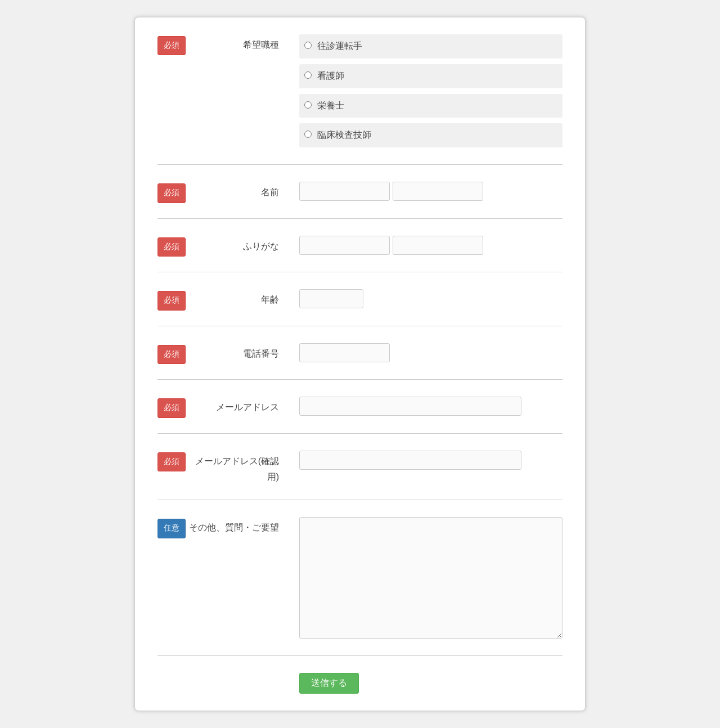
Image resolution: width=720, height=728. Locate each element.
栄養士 (324, 105)
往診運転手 (333, 46)
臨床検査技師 (338, 135)
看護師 (324, 76)
